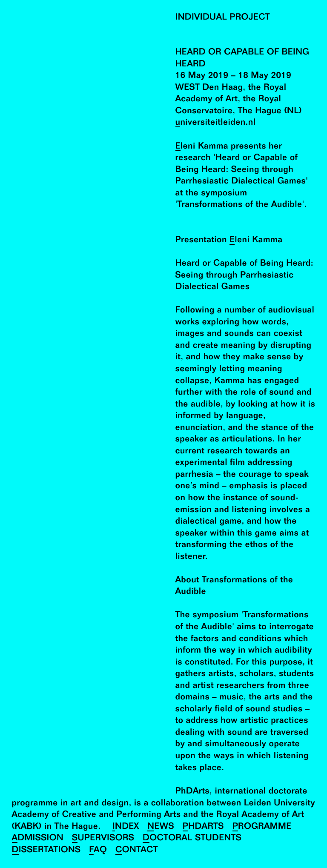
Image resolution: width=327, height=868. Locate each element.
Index (126, 827)
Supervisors (103, 838)
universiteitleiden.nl (216, 123)
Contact (137, 850)
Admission (38, 838)
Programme (262, 827)
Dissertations (46, 850)
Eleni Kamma (202, 147)
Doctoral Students (192, 838)
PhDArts (203, 827)
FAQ (98, 850)
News (161, 827)
